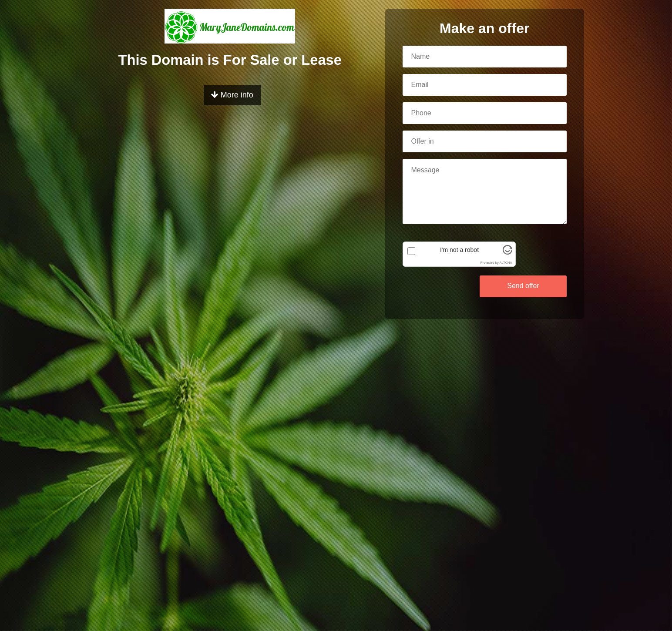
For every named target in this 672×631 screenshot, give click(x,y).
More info (232, 95)
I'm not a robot (459, 250)
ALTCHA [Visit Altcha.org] (506, 263)
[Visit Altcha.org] (507, 252)
